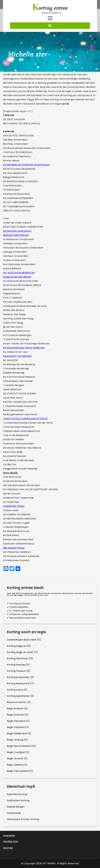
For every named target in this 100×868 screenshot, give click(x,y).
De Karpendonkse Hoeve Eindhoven (24, 348)
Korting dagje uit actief (20, 652)
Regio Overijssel (16, 752)
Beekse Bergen (16, 807)
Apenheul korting (17, 794)
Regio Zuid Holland (17, 771)
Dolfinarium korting (18, 800)
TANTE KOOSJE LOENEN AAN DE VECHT (25, 419)
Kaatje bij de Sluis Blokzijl (17, 277)
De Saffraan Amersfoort (17, 231)
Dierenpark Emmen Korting (23, 819)
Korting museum (17, 671)
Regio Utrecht (15, 758)
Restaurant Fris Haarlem (17, 356)
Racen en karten (17, 702)
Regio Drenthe (15, 715)
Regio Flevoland (16, 721)
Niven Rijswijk (10, 473)
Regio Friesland (16, 727)
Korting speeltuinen (18, 696)
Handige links (11, 841)
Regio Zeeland (15, 765)
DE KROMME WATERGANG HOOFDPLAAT (26, 165)
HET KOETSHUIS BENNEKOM (19, 273)
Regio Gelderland (17, 733)
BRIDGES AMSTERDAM (16, 235)
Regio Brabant (15, 708)
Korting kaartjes (16, 665)
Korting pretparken (18, 677)
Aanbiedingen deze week (22, 640)
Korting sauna (15, 690)
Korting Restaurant (18, 683)
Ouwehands (14, 813)
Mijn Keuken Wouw (14, 548)
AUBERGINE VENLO (14, 506)
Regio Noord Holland (19, 746)
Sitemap (8, 848)
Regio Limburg (15, 740)
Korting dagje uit (16, 646)
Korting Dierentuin (17, 658)
